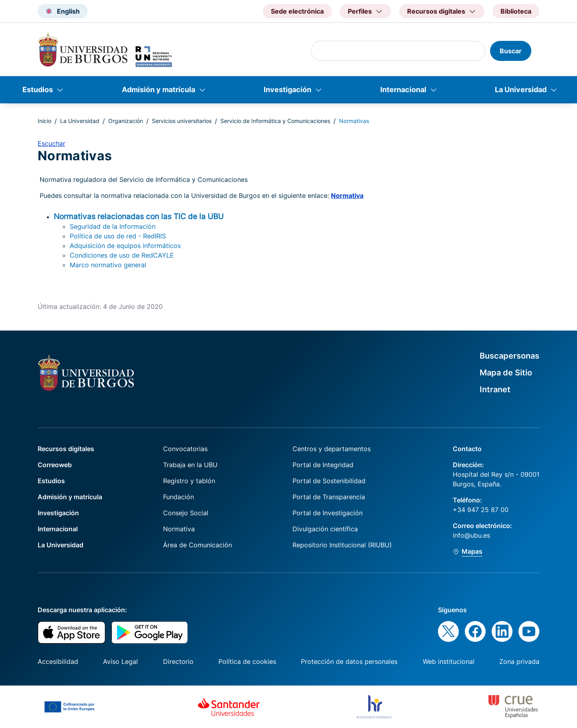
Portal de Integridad (323, 465)
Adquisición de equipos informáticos (125, 246)
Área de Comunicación (198, 545)
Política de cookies (247, 661)
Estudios (38, 90)
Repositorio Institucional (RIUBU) (342, 545)
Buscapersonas (509, 356)
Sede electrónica (297, 11)
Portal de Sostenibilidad (329, 481)
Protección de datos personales (349, 661)
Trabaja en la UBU (190, 465)
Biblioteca (516, 11)
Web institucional (449, 661)
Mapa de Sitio (506, 373)
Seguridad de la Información (113, 226)
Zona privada (519, 661)
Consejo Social (186, 513)
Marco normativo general (108, 265)
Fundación (179, 497)
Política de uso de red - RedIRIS (118, 236)
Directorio (178, 661)
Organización (126, 121)
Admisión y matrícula (158, 90)
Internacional (403, 90)
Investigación (287, 90)
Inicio (44, 121)
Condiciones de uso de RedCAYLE (122, 255)
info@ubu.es (471, 535)
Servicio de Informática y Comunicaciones (275, 121)
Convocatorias (185, 449)
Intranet (495, 389)
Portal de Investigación (328, 513)
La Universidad (521, 90)
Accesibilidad (58, 661)
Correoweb (55, 465)
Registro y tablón (189, 481)
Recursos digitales (66, 449)
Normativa (347, 196)
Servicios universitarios (182, 121)
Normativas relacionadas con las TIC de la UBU (139, 216)
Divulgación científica (325, 529)
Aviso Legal (120, 661)
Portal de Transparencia (329, 497)
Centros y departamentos (332, 449)
